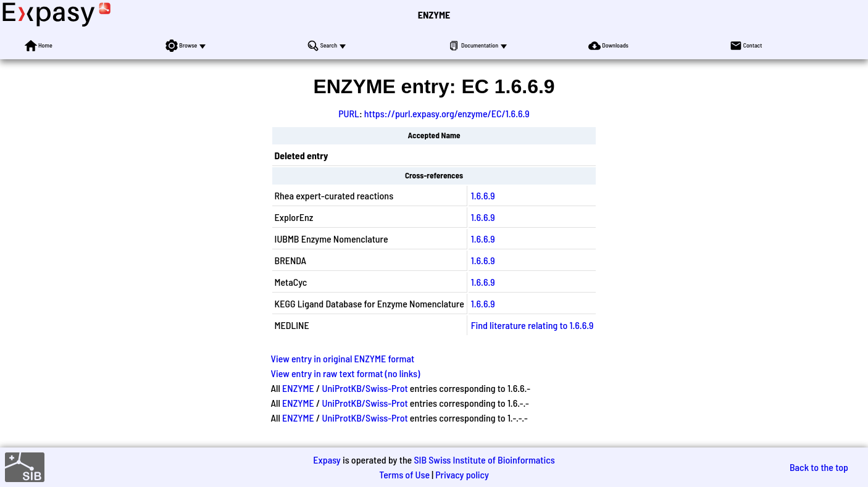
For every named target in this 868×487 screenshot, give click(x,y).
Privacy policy (462, 474)
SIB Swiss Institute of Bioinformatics (484, 460)
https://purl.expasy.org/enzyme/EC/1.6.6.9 (447, 113)
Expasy (327, 460)
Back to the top (819, 467)
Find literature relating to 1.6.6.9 (532, 325)
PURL (349, 113)
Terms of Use (404, 474)
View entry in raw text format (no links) (346, 373)
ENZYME (434, 15)
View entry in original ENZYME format (343, 358)
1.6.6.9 (483, 195)
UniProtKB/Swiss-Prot (365, 388)
